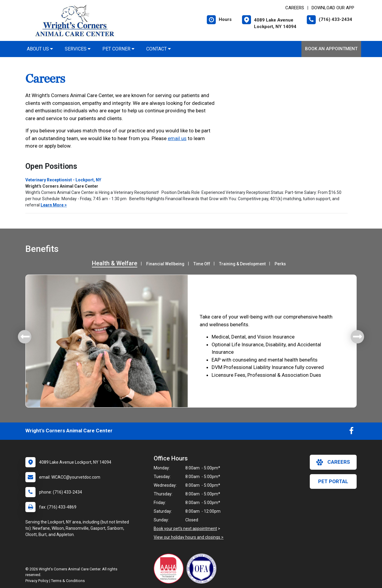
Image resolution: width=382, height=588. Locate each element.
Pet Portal (333, 481)
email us (177, 138)
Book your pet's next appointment (185, 529)
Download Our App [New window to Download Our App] (333, 8)
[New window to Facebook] (351, 432)
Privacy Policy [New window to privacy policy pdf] (37, 581)
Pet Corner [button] (118, 49)
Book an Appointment (331, 49)
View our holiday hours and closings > (189, 537)
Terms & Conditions (68, 581)
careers (333, 462)
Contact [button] (158, 49)
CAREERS (295, 8)
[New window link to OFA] (203, 569)
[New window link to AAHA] (170, 569)
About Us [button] (40, 49)
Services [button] (78, 49)
